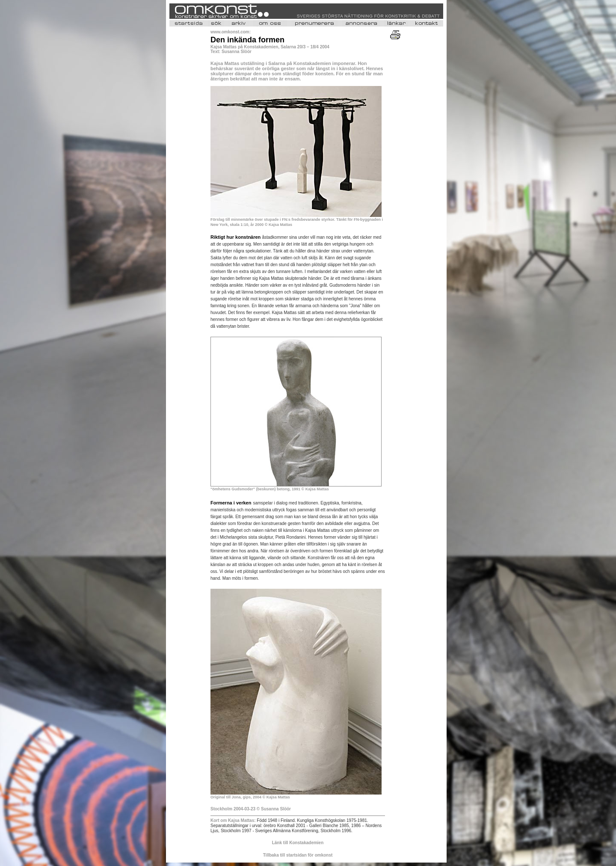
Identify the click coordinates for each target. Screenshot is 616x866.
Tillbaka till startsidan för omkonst (298, 855)
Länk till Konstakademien (298, 843)
